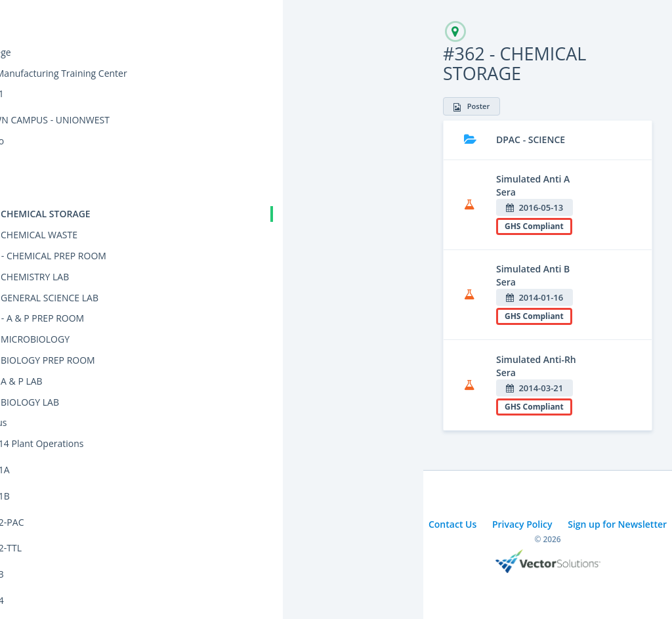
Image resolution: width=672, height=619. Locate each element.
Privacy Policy (522, 524)
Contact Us (452, 524)
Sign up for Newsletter (617, 524)
